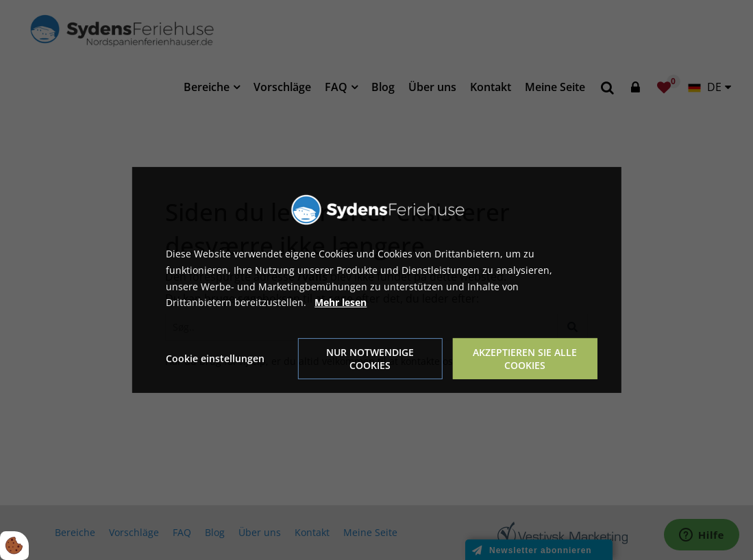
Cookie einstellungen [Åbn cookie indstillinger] (215, 358)
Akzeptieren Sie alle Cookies (525, 359)
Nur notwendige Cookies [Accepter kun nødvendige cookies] (370, 359)
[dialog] (376, 280)
